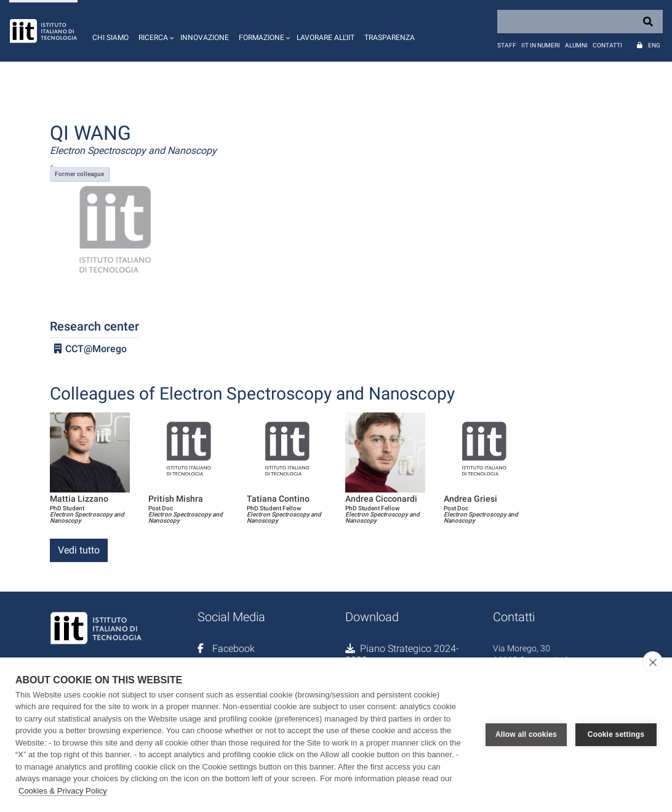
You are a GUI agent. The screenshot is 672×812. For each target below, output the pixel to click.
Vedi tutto (79, 550)
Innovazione (205, 38)
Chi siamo (110, 38)
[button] (154, 31)
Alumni (576, 45)
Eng (654, 45)
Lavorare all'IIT (326, 38)
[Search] (580, 22)
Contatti (607, 45)
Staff (507, 45)
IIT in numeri (541, 45)
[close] (653, 662)
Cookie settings (616, 734)
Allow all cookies (526, 734)
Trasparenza (390, 38)
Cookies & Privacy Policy (63, 791)
